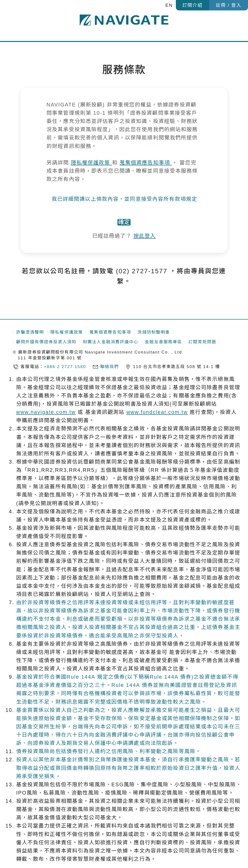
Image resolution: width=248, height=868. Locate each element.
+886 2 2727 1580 (65, 367)
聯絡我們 (110, 367)
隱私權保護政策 (92, 163)
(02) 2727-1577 (142, 288)
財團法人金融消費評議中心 (111, 342)
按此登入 (145, 252)
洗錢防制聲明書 (154, 332)
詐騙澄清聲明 (30, 332)
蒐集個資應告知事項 (146, 163)
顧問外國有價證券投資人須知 (46, 342)
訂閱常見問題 (202, 342)
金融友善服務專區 (163, 342)
